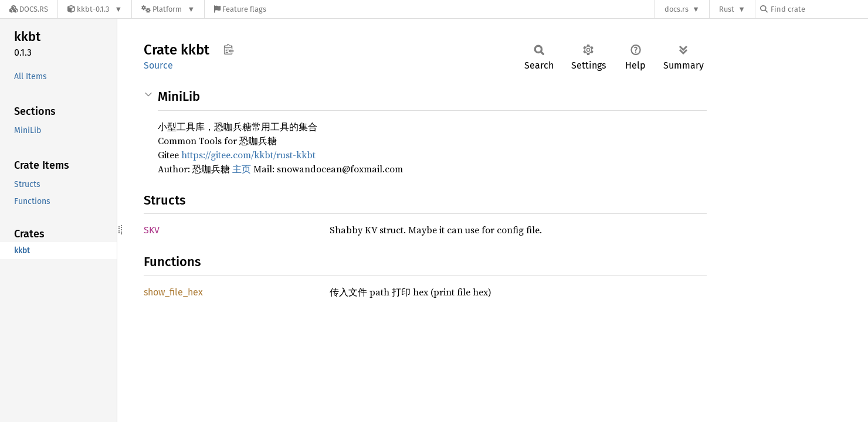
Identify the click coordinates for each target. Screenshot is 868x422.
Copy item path (228, 49)
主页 (242, 169)
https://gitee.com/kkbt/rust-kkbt (248, 155)
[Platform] (168, 9)
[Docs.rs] (29, 9)
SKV (152, 230)
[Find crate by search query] (819, 9)
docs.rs (677, 9)
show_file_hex (173, 292)
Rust (727, 9)
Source (158, 65)
